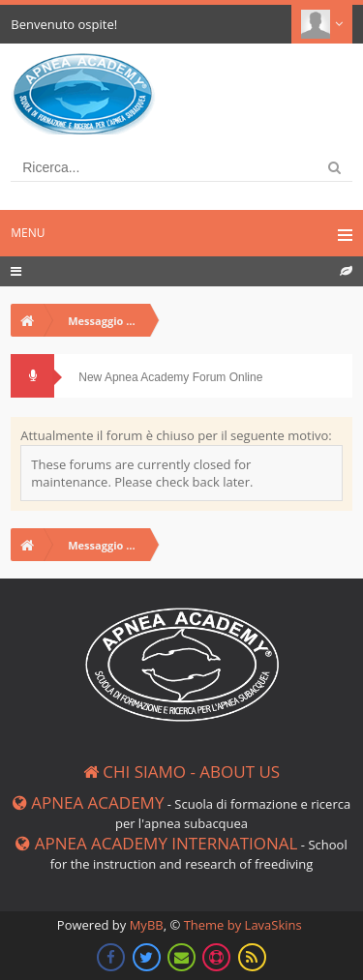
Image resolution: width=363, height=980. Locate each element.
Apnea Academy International (156, 843)
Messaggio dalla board (109, 321)
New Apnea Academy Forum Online (170, 377)
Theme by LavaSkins (243, 925)
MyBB (147, 925)
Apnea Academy (89, 802)
